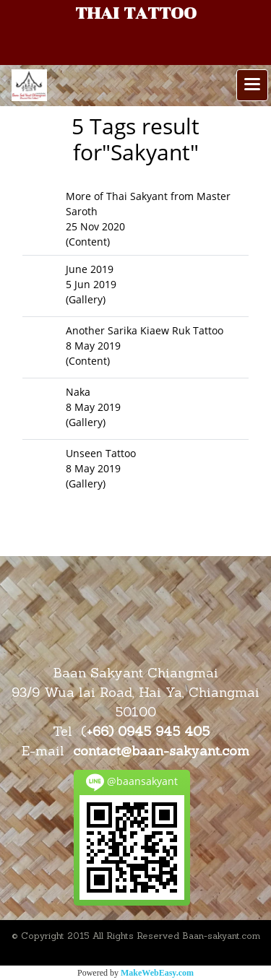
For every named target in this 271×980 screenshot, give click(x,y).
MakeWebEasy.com (157, 973)
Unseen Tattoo (101, 453)
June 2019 (90, 269)
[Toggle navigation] (252, 85)
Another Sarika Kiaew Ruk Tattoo (145, 330)
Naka (78, 392)
